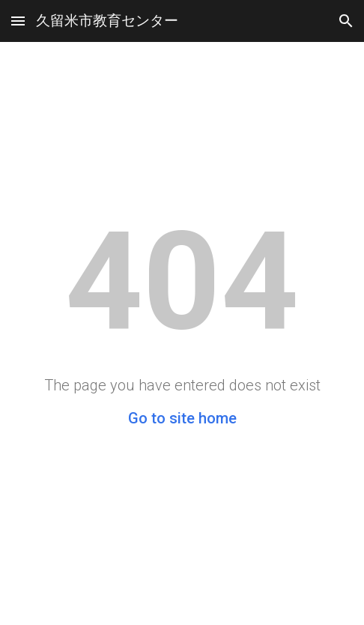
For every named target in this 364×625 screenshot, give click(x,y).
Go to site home (182, 418)
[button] (18, 21)
